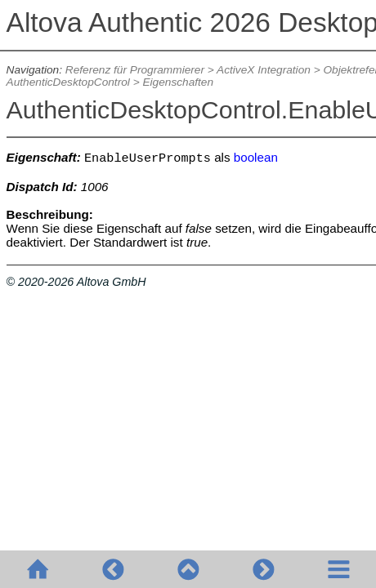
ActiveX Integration (264, 70)
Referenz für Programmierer (135, 70)
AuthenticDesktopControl (68, 82)
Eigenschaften (178, 82)
